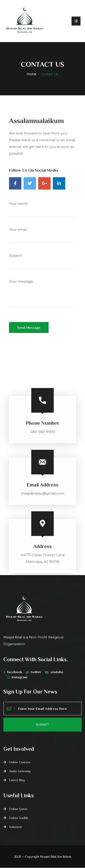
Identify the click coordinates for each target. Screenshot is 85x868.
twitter (33, 672)
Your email (42, 237)
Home (31, 74)
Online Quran (18, 809)
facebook (13, 672)
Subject (42, 263)
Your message (42, 296)
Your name (42, 211)
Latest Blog (17, 780)
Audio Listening (20, 771)
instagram (17, 677)
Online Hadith (19, 818)
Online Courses (20, 762)
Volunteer (16, 827)
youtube (54, 672)
